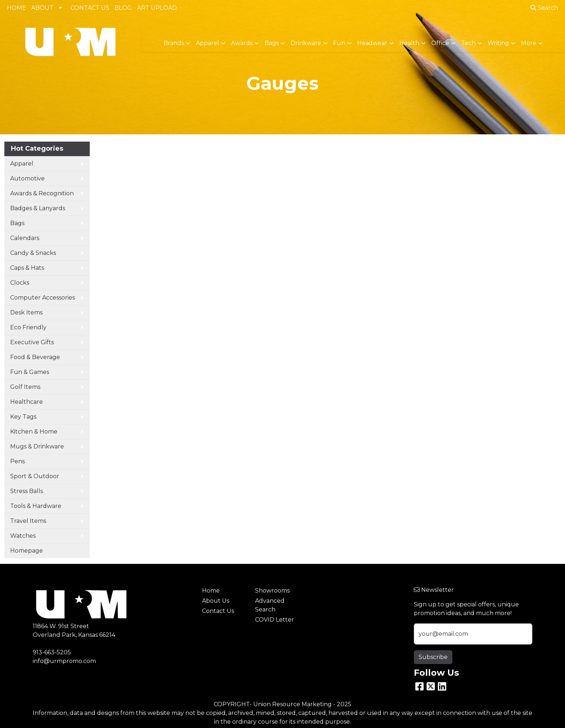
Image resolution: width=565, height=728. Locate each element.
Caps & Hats (27, 268)
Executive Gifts (32, 342)
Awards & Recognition (42, 193)
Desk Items (26, 312)
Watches (23, 536)
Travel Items (28, 521)
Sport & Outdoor (35, 476)
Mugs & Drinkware (37, 446)
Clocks (20, 283)
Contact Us (218, 611)
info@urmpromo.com (64, 661)
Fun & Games (30, 372)
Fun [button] (339, 43)
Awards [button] (242, 43)
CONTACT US (90, 8)
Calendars (25, 238)
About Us (216, 601)
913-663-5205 (52, 652)
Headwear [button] (372, 43)
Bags (17, 223)
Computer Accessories (43, 298)
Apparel (22, 164)
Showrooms (272, 591)
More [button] (529, 43)
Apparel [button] (207, 43)
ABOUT (42, 8)
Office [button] (440, 43)
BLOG (123, 8)
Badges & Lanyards (38, 208)
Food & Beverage (35, 357)
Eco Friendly (28, 327)
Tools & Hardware (36, 506)
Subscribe (433, 657)
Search (544, 8)
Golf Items (25, 387)
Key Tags (23, 417)
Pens (17, 461)
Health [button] (409, 43)
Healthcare (27, 402)
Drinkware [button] (306, 43)
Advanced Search (270, 605)
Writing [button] (498, 43)
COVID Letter (275, 620)
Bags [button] (272, 43)
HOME (17, 8)
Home (211, 591)
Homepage (27, 551)
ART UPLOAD (157, 8)
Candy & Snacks (33, 253)
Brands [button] (174, 43)
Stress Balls (27, 491)
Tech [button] (468, 43)
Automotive (27, 178)
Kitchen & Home (34, 432)
